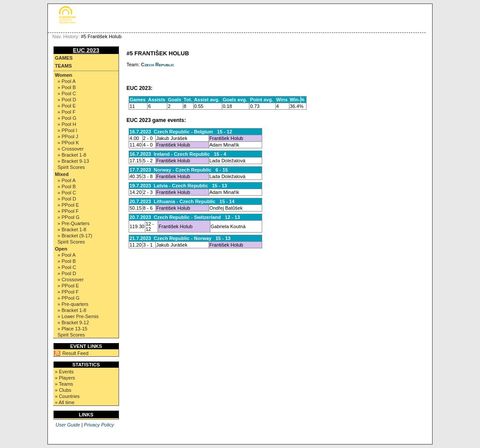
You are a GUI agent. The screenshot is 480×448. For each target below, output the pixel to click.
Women (64, 75)
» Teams (64, 384)
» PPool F (68, 211)
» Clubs (63, 390)
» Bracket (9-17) (75, 236)
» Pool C (67, 93)
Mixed (62, 174)
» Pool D (67, 100)
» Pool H (67, 124)
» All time (65, 402)
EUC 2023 (86, 50)
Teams (63, 66)
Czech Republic (158, 65)
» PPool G (69, 217)
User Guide (68, 425)
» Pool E (67, 106)
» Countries (67, 396)
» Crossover (70, 149)
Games (64, 58)
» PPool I (67, 130)
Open (61, 249)
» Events (64, 372)
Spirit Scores (71, 167)
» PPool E (68, 205)
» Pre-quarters (73, 304)
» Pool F (67, 112)
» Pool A (67, 81)
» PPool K (68, 143)
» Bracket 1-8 (72, 155)
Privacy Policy (99, 425)
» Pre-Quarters (74, 223)
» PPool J (68, 136)
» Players (65, 378)
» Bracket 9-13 (73, 161)
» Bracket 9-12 (73, 323)
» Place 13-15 (72, 329)
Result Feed (75, 353)
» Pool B (67, 87)
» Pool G (67, 118)
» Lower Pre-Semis (78, 316)
